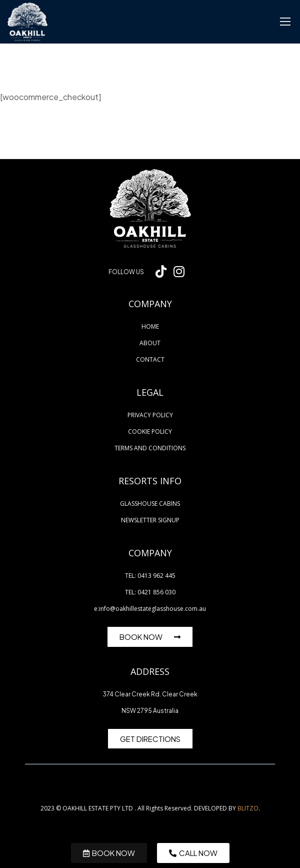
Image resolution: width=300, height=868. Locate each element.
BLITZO (248, 808)
